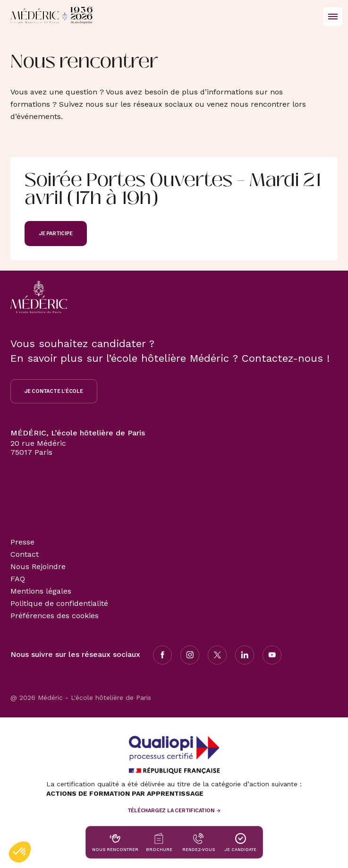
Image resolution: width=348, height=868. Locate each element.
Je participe (56, 234)
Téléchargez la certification (171, 811)
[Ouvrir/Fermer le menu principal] (333, 17)
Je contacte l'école (54, 391)
